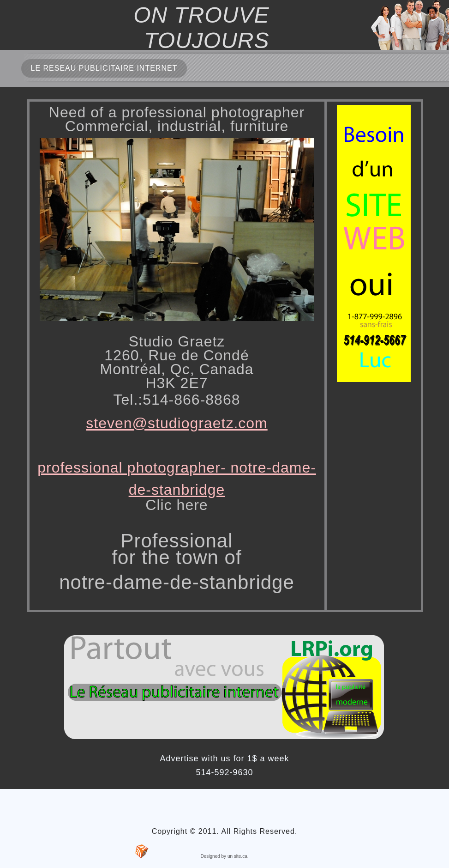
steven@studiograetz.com (177, 423)
